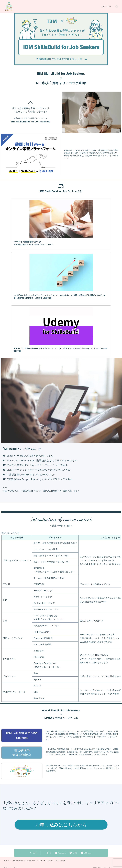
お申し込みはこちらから (61, 825)
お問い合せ (106, 7)
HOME (6, 860)
